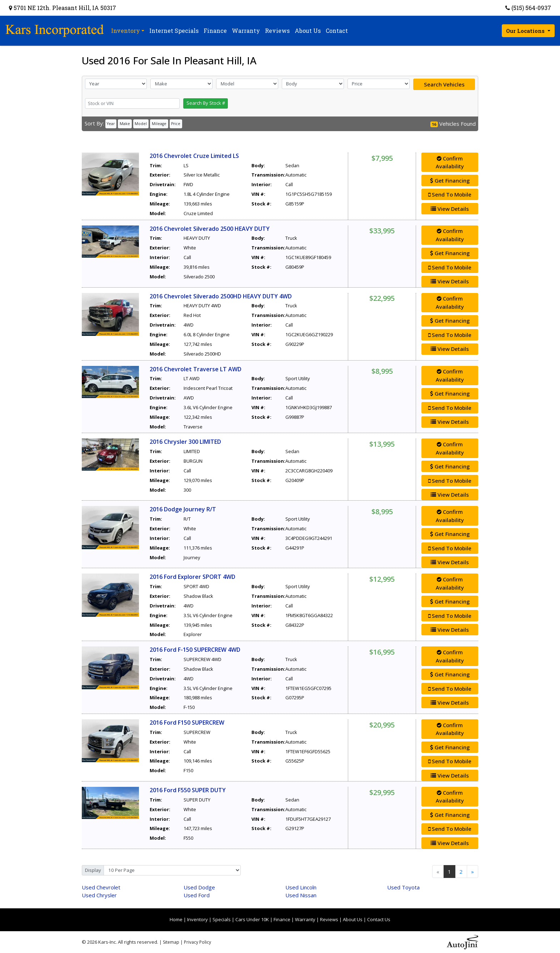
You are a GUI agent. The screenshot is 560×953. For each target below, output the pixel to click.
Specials (222, 919)
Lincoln (301, 887)
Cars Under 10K (252, 919)
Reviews (329, 919)
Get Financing (450, 180)
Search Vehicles (444, 84)
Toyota (403, 887)
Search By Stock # (206, 103)
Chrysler (99, 895)
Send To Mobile (450, 194)
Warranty (305, 919)
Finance (282, 919)
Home (176, 919)
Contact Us (379, 919)
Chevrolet (101, 887)
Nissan (301, 895)
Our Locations (526, 31)
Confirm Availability (450, 162)
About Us (353, 919)
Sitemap (171, 942)
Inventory (197, 919)
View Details (450, 209)
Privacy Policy (197, 942)
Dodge (199, 887)
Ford (197, 895)
